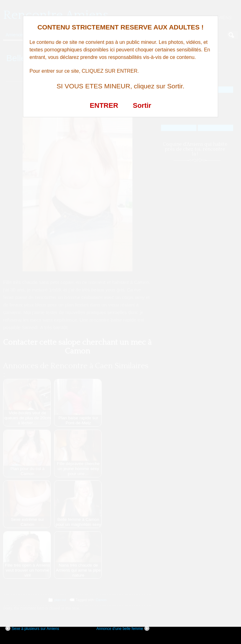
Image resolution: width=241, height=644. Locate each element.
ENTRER (104, 105)
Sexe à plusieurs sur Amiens (32, 628)
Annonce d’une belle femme (123, 628)
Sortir (142, 105)
